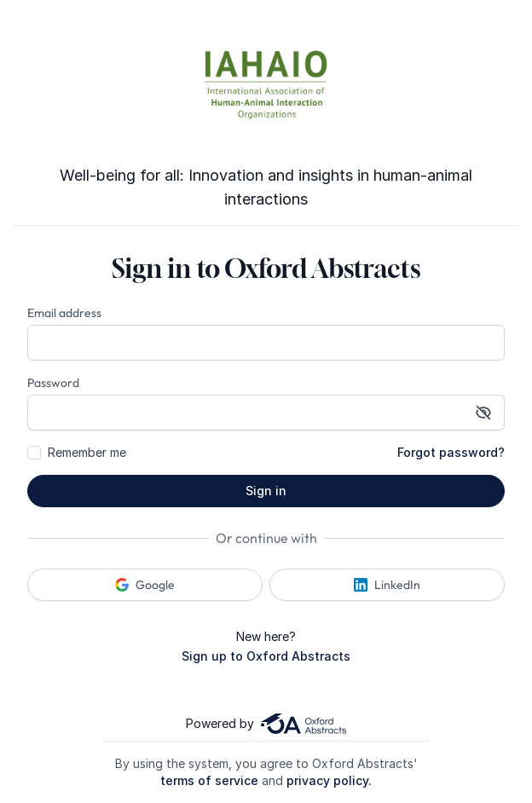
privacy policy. (329, 780)
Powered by (266, 724)
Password (53, 383)
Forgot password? (451, 452)
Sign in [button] (266, 491)
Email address (64, 313)
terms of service (209, 780)
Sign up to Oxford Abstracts (266, 656)
